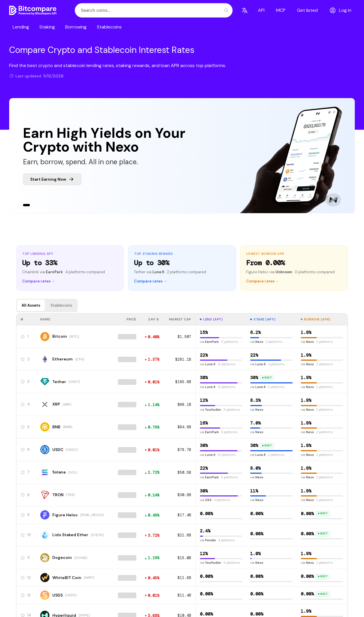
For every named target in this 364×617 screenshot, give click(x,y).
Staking (47, 27)
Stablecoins (109, 27)
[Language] (245, 10)
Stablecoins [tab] (61, 305)
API (261, 10)
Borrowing (76, 27)
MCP (281, 10)
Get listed (307, 10)
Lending (21, 27)
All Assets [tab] (31, 305)
